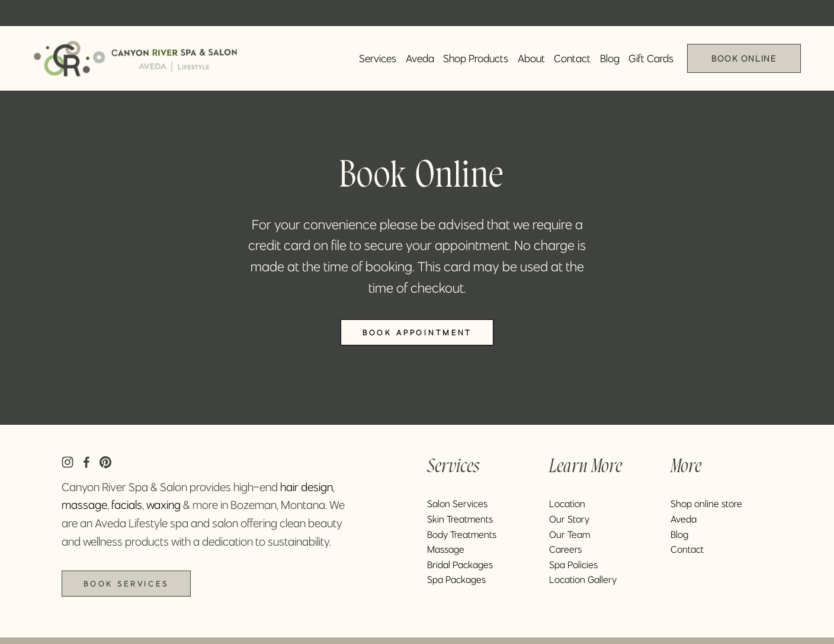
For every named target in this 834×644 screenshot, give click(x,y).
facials (127, 505)
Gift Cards (651, 58)
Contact (572, 58)
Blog (610, 58)
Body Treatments (462, 534)
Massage (446, 549)
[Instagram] (68, 462)
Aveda (420, 58)
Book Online (744, 59)
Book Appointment (417, 332)
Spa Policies (573, 565)
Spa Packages (456, 579)
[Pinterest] (105, 462)
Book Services (126, 584)
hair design (307, 487)
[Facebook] (86, 462)
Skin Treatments (460, 519)
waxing (163, 505)
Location (567, 504)
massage (84, 505)
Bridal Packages (460, 565)
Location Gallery (583, 579)
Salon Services (457, 504)
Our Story (569, 519)
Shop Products (476, 58)
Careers (565, 549)
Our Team (570, 534)
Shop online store (706, 504)
